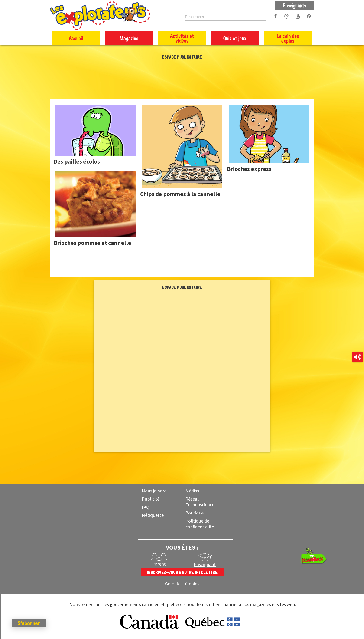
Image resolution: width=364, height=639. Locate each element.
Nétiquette (153, 515)
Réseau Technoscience (200, 502)
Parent (159, 564)
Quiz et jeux (235, 38)
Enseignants (295, 5)
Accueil (76, 38)
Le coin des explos (288, 38)
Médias (192, 491)
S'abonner (29, 623)
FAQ (146, 507)
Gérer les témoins (182, 584)
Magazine (129, 38)
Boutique (195, 513)
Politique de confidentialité (200, 524)
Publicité (151, 499)
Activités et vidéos (182, 38)
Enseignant (205, 565)
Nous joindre (154, 491)
